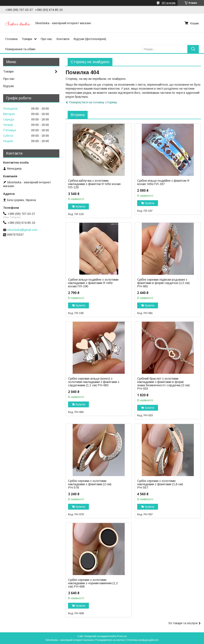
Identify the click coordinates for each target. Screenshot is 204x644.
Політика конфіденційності (143, 640)
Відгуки (8, 86)
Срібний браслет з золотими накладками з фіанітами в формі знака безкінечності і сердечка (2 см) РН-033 (163, 384)
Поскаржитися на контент (110, 640)
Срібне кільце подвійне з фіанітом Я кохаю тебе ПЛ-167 (163, 182)
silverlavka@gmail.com (22, 230)
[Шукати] (193, 49)
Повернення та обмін (20, 49)
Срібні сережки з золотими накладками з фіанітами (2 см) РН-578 (90, 484)
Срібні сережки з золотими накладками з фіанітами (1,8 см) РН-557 (160, 484)
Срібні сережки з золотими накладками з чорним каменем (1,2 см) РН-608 (93, 583)
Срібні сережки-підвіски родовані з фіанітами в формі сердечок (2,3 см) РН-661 (163, 283)
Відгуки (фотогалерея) (90, 39)
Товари (27, 39)
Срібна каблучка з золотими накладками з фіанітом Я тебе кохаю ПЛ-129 (94, 184)
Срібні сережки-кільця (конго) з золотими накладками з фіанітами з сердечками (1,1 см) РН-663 (94, 382)
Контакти (63, 39)
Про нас (47, 39)
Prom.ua (122, 636)
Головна (11, 39)
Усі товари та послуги (183, 623)
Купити (80, 206)
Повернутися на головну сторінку (93, 102)
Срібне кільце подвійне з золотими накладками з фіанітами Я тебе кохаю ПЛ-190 (93, 283)
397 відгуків (169, 3)
